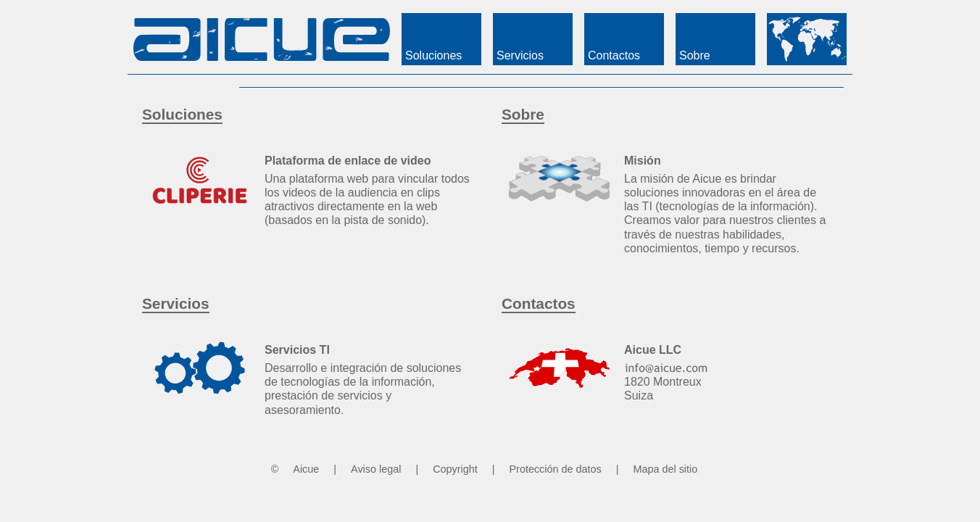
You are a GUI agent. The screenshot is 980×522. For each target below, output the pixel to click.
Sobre (523, 114)
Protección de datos (556, 469)
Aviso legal (376, 469)
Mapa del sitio (665, 469)
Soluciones (182, 114)
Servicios (176, 303)
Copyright (455, 469)
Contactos (539, 303)
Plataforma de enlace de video (348, 161)
